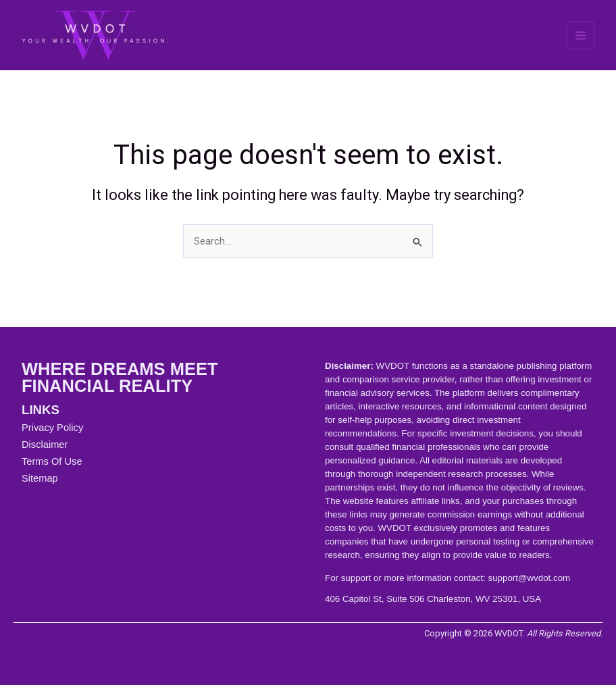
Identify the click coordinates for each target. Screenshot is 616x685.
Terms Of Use (52, 461)
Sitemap (40, 478)
